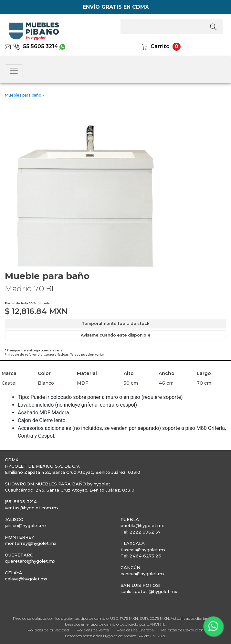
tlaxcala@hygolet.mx (143, 550)
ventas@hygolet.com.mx (32, 508)
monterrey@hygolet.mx (31, 543)
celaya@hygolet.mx (26, 579)
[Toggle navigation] (14, 71)
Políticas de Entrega (135, 630)
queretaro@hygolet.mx (30, 561)
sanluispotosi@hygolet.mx (149, 591)
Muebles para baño (23, 95)
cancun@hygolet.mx (142, 574)
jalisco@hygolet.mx (26, 525)
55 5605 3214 (36, 46)
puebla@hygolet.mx (142, 525)
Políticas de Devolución (182, 630)
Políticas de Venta (93, 630)
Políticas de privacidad (48, 630)
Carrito (160, 46)
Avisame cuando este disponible (116, 335)
